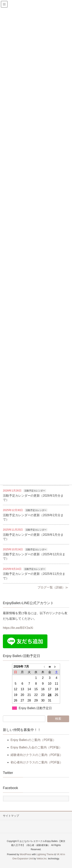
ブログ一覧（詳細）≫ (53, 587)
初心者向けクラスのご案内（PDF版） (37, 762)
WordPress (25, 854)
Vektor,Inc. (42, 859)
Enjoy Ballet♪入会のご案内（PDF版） (36, 747)
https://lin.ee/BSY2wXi (18, 628)
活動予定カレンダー (35, 491)
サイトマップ (11, 816)
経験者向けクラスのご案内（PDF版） (37, 755)
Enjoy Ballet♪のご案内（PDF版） (33, 740)
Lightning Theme (45, 854)
